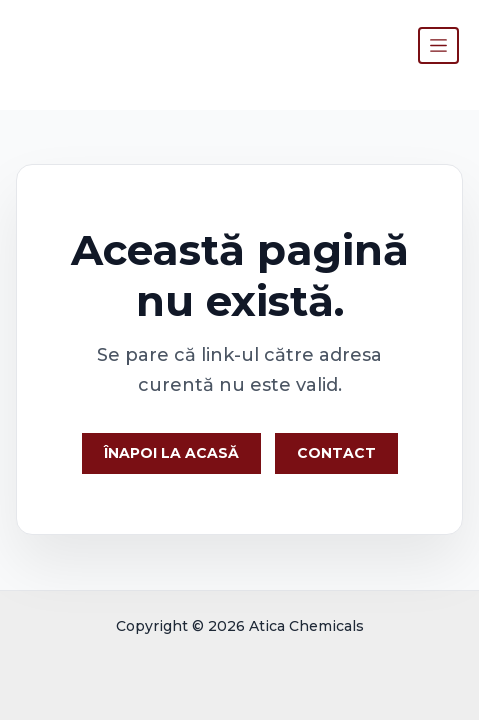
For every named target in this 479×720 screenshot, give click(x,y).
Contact (336, 453)
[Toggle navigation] (438, 45)
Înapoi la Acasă (171, 453)
